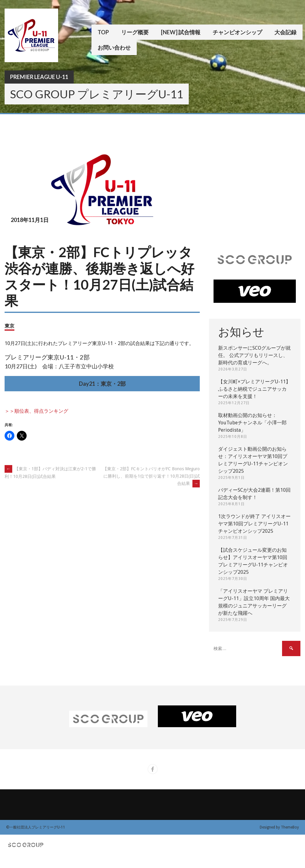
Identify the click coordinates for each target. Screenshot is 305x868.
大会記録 (285, 32)
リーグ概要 (135, 32)
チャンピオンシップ (237, 32)
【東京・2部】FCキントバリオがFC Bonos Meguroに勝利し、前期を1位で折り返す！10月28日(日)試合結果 (151, 476)
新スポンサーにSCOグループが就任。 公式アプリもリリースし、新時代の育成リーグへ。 (254, 355)
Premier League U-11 (39, 77)
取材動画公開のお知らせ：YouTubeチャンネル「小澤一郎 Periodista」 (252, 423)
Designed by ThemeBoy (279, 827)
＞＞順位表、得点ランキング (36, 411)
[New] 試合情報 (181, 32)
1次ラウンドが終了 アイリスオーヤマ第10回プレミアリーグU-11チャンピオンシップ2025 (254, 524)
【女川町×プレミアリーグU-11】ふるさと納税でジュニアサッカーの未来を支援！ (254, 389)
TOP (103, 32)
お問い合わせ (114, 47)
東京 (9, 326)
